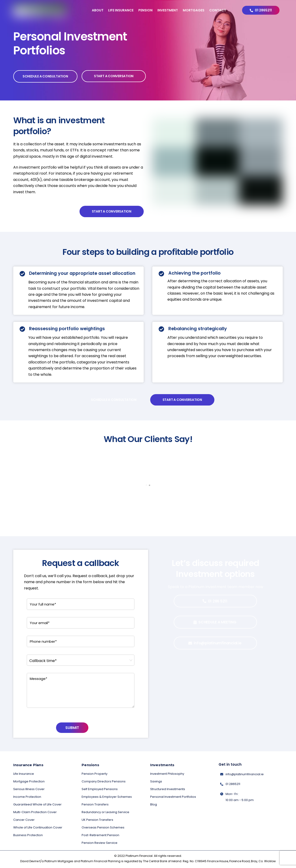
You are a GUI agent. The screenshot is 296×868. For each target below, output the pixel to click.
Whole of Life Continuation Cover (38, 827)
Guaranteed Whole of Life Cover (37, 804)
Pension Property (95, 774)
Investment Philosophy (167, 774)
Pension (145, 10)
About (98, 10)
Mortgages (194, 10)
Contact (218, 10)
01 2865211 (261, 10)
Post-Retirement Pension (100, 835)
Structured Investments (168, 789)
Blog (154, 804)
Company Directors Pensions (104, 781)
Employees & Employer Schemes (107, 797)
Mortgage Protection (29, 781)
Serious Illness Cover (29, 789)
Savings (156, 781)
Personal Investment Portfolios (173, 797)
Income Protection (27, 797)
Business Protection (28, 835)
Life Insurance (121, 10)
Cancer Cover (24, 820)
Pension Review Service (100, 843)
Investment (168, 10)
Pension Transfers (95, 804)
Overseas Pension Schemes (103, 827)
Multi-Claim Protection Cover (35, 812)
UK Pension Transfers (97, 820)
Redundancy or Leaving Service (105, 812)
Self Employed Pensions (100, 789)
